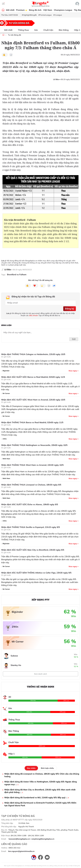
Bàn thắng (62, 30)
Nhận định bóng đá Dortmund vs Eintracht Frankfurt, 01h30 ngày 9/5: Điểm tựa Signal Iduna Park (40, 804)
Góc (35, 30)
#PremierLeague (45, 15)
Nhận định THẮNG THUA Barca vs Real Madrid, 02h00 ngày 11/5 (32, 422)
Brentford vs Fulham (17, 275)
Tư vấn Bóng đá (14, 35)
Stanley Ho (16, 665)
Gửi (74, 339)
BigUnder (17, 612)
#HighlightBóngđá (29, 15)
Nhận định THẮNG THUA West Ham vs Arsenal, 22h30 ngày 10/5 (32, 465)
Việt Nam (48, 10)
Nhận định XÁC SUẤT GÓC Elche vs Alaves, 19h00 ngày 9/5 (30, 504)
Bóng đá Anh (35, 10)
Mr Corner (18, 642)
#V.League (58, 15)
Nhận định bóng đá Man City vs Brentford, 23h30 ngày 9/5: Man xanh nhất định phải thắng (40, 791)
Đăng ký (70, 309)
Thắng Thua (14, 720)
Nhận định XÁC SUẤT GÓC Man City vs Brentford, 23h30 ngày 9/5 (33, 550)
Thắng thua (22, 30)
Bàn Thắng (14, 731)
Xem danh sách (41, 674)
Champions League (63, 10)
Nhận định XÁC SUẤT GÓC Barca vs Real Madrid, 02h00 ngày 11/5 (33, 377)
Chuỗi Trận (14, 742)
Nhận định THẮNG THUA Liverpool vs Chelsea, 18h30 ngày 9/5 (31, 485)
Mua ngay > (74, 371)
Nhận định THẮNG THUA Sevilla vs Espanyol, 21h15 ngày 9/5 (31, 527)
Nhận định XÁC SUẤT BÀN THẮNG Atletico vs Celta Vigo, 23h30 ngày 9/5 (36, 573)
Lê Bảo (8, 269)
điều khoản (34, 315)
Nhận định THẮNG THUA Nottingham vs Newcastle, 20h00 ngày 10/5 (34, 445)
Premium (22, 10)
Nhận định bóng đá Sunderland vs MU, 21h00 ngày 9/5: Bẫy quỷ (37, 798)
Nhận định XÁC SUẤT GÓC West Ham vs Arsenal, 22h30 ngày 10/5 (33, 400)
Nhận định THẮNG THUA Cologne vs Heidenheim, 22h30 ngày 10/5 (33, 354)
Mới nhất (10, 10)
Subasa (14, 656)
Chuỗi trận (47, 30)
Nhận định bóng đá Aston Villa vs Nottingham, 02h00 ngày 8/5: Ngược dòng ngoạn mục (41, 783)
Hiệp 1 (76, 30)
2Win (15, 627)
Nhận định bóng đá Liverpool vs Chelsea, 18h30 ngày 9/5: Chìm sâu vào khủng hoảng (42, 775)
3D (10, 697)
